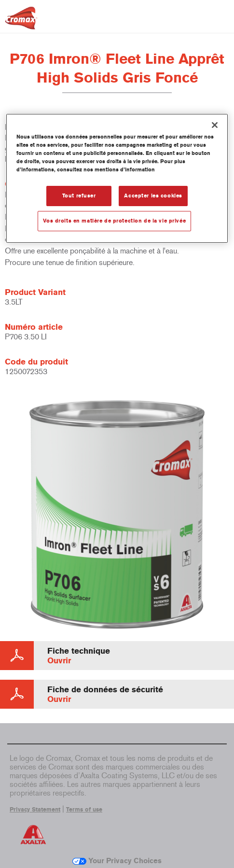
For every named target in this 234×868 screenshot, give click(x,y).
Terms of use (84, 810)
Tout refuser (79, 196)
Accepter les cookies (153, 196)
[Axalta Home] (21, 22)
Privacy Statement (35, 810)
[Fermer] (215, 125)
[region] (117, 178)
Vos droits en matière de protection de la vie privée (115, 221)
